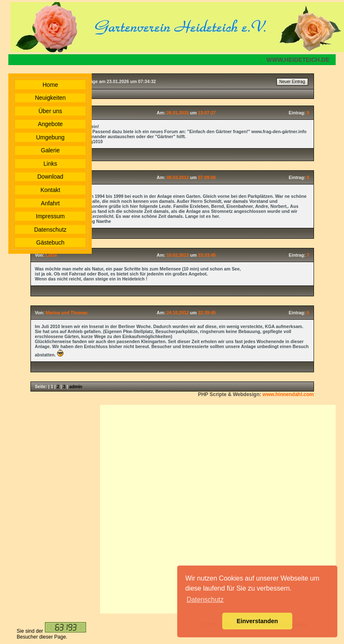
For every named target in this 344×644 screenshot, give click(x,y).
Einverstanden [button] (257, 621)
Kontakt (50, 190)
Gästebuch (50, 242)
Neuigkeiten (50, 98)
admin (76, 386)
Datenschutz (50, 230)
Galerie (50, 150)
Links (50, 164)
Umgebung (50, 137)
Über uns (50, 111)
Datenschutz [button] (205, 600)
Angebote (50, 124)
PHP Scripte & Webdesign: (256, 394)
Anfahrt (50, 203)
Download (50, 177)
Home (50, 85)
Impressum (50, 216)
